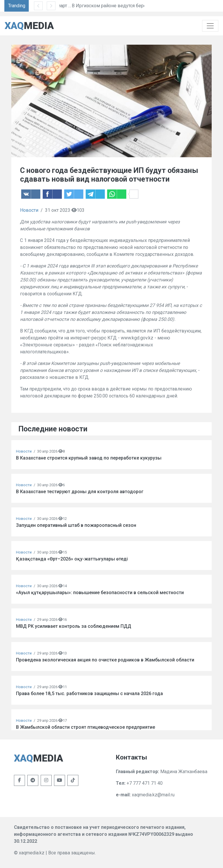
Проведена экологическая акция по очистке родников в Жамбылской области (105, 660)
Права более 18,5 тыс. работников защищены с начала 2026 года (89, 694)
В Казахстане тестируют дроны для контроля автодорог (80, 492)
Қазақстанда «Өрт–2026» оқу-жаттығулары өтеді (72, 559)
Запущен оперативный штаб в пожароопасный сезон (76, 525)
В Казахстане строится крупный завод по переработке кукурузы (89, 458)
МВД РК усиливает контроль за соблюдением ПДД (74, 626)
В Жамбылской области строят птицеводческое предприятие (86, 727)
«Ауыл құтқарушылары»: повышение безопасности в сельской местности (100, 593)
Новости (29, 210)
